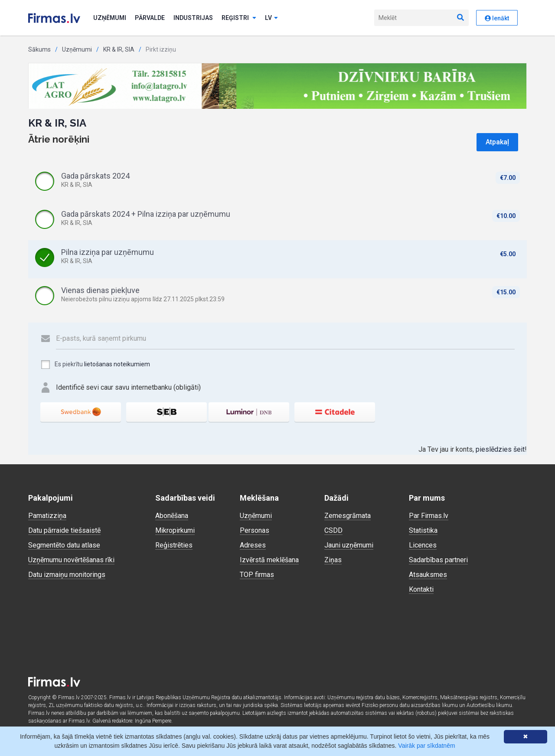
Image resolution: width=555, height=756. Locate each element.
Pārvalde (150, 18)
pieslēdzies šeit (500, 449)
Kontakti (421, 589)
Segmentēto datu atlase (64, 545)
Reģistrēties (174, 545)
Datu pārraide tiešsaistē (64, 530)
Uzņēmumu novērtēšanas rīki (71, 560)
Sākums (39, 49)
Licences (423, 545)
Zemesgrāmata (348, 516)
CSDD (333, 530)
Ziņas (333, 560)
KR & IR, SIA (119, 49)
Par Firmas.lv (429, 516)
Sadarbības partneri (438, 560)
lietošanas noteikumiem (117, 364)
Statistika (423, 530)
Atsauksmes (428, 575)
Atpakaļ (497, 142)
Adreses (253, 545)
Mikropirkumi (175, 530)
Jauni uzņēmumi (349, 545)
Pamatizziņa (47, 516)
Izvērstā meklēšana (269, 560)
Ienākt (497, 18)
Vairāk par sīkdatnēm (426, 746)
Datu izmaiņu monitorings (67, 575)
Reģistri (239, 18)
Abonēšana (172, 516)
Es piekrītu (95, 365)
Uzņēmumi (110, 18)
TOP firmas (257, 575)
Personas (255, 530)
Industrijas (193, 18)
